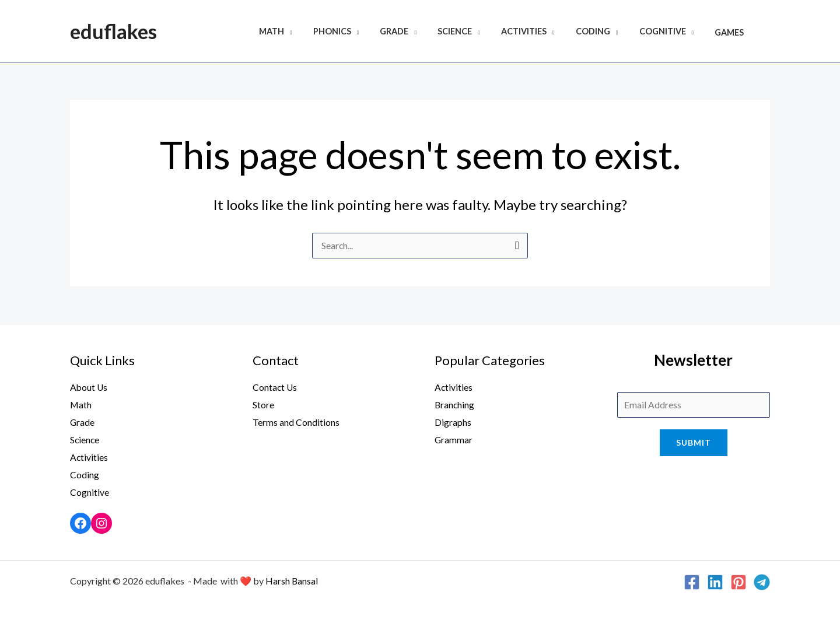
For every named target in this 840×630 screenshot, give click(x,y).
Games (731, 33)
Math (304, 32)
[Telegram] (762, 582)
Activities (539, 32)
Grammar (454, 440)
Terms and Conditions (296, 422)
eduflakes (113, 31)
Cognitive (669, 32)
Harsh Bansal (292, 580)
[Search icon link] (768, 31)
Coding (603, 32)
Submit (694, 444)
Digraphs (453, 422)
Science (475, 32)
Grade (419, 32)
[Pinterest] (738, 582)
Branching (455, 405)
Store (263, 405)
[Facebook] (692, 582)
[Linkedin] (715, 582)
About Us (89, 388)
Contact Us (275, 388)
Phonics (360, 32)
